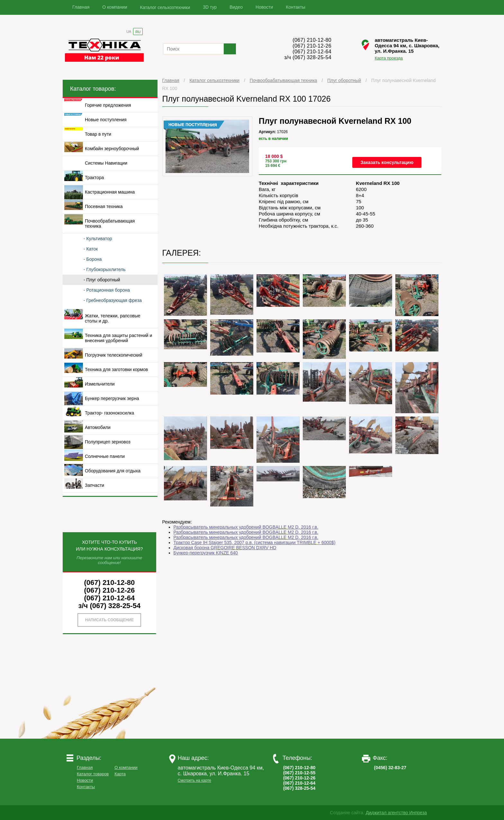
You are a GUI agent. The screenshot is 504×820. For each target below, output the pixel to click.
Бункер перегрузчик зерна (112, 398)
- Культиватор (98, 239)
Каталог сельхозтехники (165, 7)
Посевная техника (104, 206)
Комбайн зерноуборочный (112, 149)
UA (129, 32)
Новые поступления (106, 120)
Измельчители (100, 384)
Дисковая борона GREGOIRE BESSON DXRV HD (225, 548)
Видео (236, 7)
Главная (81, 7)
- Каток (91, 249)
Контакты (295, 7)
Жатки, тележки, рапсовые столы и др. (113, 318)
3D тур (210, 7)
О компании (115, 7)
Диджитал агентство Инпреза (396, 813)
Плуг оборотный (344, 80)
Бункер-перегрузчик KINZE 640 (206, 553)
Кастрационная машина (110, 192)
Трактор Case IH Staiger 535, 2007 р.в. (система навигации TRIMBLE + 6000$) (255, 542)
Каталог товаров (93, 774)
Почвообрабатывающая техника (283, 80)
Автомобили (98, 427)
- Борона (93, 259)
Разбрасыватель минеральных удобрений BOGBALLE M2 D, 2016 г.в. (246, 527)
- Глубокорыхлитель (104, 269)
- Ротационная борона (107, 290)
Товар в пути (98, 134)
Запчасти (94, 485)
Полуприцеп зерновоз (108, 442)
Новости (264, 7)
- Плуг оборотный (102, 280)
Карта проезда (389, 58)
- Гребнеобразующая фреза (113, 300)
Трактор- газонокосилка (109, 413)
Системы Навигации (106, 163)
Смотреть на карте (194, 780)
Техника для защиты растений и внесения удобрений (118, 338)
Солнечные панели (105, 456)
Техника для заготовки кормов (116, 369)
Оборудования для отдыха (113, 471)
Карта (120, 774)
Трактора (94, 178)
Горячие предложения (108, 105)
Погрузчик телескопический (114, 355)
